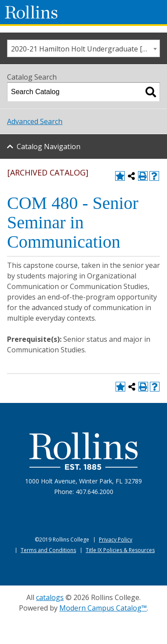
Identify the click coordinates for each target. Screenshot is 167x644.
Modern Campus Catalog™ (103, 608)
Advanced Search (35, 121)
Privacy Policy (116, 540)
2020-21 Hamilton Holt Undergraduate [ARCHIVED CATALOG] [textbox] (85, 49)
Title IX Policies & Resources (120, 550)
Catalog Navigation (49, 146)
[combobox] (83, 48)
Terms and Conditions (48, 550)
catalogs (50, 597)
